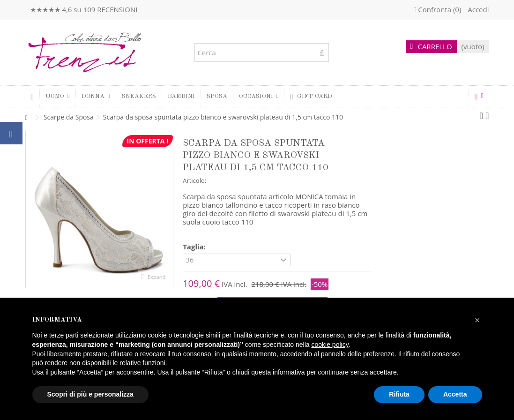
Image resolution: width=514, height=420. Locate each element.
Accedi (477, 9)
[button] (96, 96)
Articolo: (194, 180)
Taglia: (195, 247)
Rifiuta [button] (399, 394)
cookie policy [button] (330, 345)
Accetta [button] (455, 394)
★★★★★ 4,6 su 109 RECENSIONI (84, 9)
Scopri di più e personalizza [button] (90, 394)
